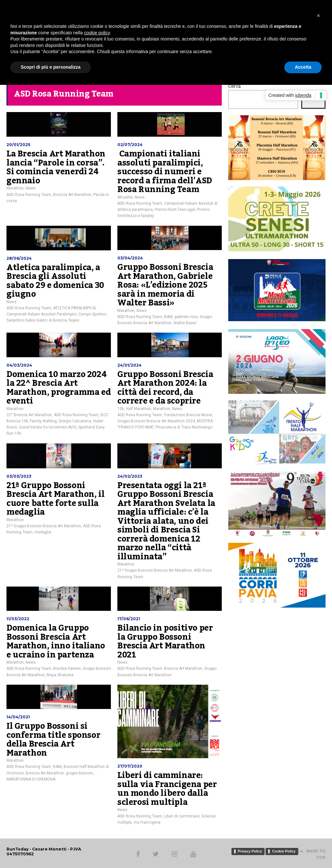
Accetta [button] (303, 67)
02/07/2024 (130, 145)
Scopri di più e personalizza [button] (51, 67)
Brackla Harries (67, 668)
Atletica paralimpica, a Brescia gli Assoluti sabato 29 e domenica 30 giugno (55, 281)
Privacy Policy (250, 851)
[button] (318, 16)
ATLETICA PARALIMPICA (74, 308)
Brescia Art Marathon (72, 195)
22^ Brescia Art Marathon (29, 415)
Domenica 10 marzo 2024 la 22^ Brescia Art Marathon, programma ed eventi (59, 388)
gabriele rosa (186, 317)
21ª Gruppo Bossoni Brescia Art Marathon (44, 526)
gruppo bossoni (79, 773)
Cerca (235, 86)
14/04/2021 (18, 717)
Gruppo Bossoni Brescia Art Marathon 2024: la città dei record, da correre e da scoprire (165, 388)
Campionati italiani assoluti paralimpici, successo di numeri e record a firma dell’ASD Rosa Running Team (165, 172)
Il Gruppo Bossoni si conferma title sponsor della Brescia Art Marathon (53, 740)
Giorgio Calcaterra (75, 421)
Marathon (15, 188)
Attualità (125, 197)
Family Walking (43, 421)
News (31, 188)
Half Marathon (138, 409)
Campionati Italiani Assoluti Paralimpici (41, 314)
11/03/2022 (18, 619)
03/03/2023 (19, 476)
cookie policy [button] (97, 33)
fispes (74, 320)
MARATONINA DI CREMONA (31, 779)
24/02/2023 (130, 476)
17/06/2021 (129, 619)
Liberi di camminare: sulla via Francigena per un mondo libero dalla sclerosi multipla (167, 789)
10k (121, 409)
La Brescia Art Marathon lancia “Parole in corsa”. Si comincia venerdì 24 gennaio (56, 167)
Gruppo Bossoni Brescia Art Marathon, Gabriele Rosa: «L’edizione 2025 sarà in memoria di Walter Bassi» (165, 285)
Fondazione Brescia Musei (188, 415)
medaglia (43, 532)
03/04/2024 (130, 258)
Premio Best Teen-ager (175, 210)
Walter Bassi (185, 323)
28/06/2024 (19, 258)
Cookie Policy (284, 851)
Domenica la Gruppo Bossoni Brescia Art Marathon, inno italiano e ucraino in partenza (56, 641)
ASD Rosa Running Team (29, 195)
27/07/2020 (130, 766)
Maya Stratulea (60, 675)
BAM (168, 317)
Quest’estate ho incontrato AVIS (47, 427)
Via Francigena (147, 822)
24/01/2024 (130, 365)
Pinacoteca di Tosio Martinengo (184, 427)
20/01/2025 (18, 145)
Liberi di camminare (182, 816)
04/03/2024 (19, 365)
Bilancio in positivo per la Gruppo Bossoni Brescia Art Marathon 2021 (165, 641)
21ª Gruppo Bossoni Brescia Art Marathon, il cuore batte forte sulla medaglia (55, 499)
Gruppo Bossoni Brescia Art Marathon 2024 (156, 421)
